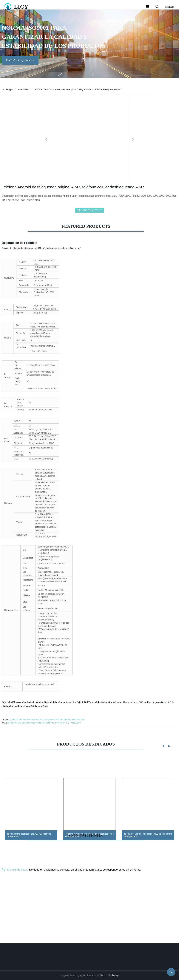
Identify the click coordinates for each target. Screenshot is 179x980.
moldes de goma (152, 702)
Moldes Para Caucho (112, 702)
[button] (147, 7)
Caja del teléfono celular (14, 702)
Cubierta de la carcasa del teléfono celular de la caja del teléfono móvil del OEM (48, 720)
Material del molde (53, 702)
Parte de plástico (35, 702)
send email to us (89, 210)
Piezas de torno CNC (133, 702)
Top (171, 971)
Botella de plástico (40, 706)
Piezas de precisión (20, 706)
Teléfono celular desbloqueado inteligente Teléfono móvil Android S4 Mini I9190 (44, 723)
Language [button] (170, 7)
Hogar (10, 90)
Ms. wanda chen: (15, 895)
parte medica (69, 702)
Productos (23, 90)
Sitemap (115, 975)
